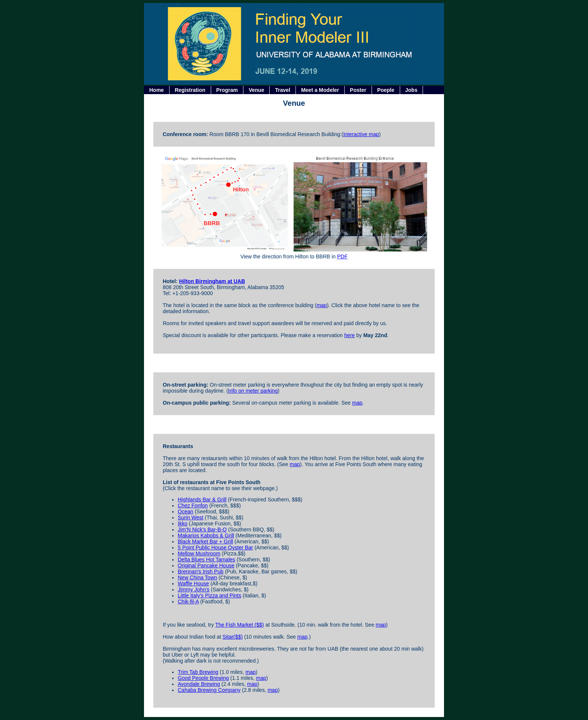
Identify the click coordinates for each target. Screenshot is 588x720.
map (322, 305)
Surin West (190, 517)
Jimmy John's (193, 589)
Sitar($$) (233, 637)
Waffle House (193, 583)
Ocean (185, 511)
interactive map (361, 134)
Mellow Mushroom (199, 553)
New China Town (197, 577)
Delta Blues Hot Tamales (206, 559)
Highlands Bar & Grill (202, 499)
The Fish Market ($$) (240, 625)
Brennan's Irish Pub (201, 571)
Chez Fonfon (193, 505)
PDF (342, 256)
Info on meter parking (253, 391)
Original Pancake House (206, 565)
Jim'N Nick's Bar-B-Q (202, 529)
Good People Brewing (203, 678)
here (349, 335)
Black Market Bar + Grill (205, 541)
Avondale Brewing (199, 684)
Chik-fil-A (188, 601)
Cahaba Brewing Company (209, 690)
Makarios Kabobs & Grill (206, 535)
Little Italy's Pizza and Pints (209, 595)
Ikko (183, 523)
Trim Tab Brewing (198, 672)
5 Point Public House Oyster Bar (215, 547)
